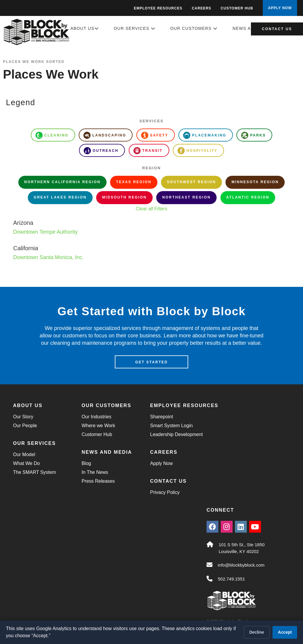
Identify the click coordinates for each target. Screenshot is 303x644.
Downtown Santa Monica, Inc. (48, 257)
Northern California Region (62, 182)
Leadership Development (176, 435)
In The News (95, 473)
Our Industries (96, 417)
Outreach (101, 151)
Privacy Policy (165, 493)
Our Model (24, 455)
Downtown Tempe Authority (45, 232)
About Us (85, 28)
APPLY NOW (280, 8)
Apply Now (161, 464)
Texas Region (134, 182)
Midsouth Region (124, 197)
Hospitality (198, 151)
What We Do (26, 464)
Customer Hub (237, 8)
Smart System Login (171, 426)
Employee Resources (158, 8)
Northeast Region (186, 197)
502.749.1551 (231, 579)
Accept (285, 632)
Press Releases (98, 482)
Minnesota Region (255, 182)
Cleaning (52, 135)
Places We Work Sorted (34, 62)
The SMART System (34, 473)
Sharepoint (161, 417)
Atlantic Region (248, 197)
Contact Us (277, 29)
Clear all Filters (152, 209)
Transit (148, 151)
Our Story (23, 417)
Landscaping (105, 135)
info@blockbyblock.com (241, 566)
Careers (202, 8)
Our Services (135, 28)
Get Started (151, 363)
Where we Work (99, 426)
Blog (86, 464)
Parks (253, 135)
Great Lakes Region (60, 197)
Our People (25, 426)
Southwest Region (191, 182)
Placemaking (205, 135)
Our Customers (194, 28)
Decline (257, 632)
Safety (155, 135)
